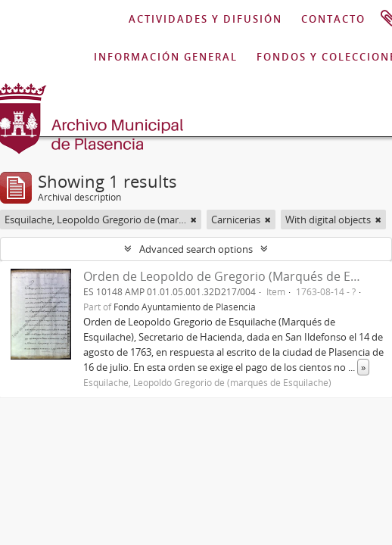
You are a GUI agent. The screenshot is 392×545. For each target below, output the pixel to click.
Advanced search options (196, 249)
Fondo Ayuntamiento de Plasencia (185, 307)
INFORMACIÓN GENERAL (166, 57)
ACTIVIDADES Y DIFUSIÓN (205, 19)
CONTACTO (333, 19)
